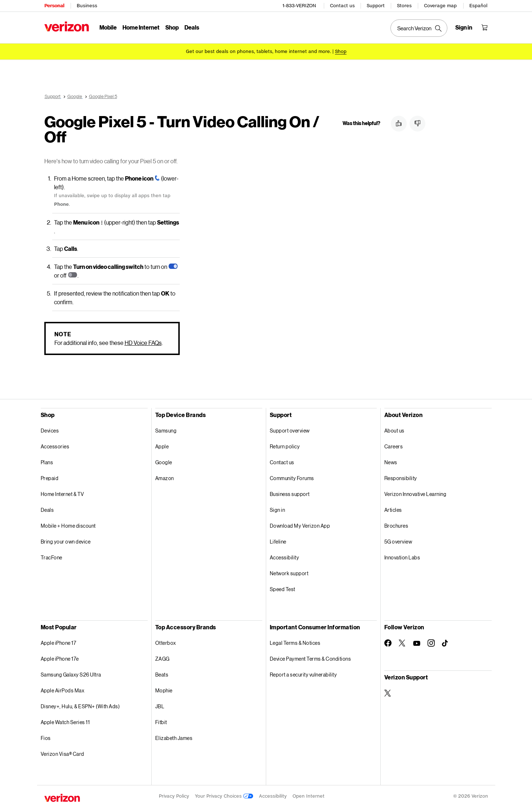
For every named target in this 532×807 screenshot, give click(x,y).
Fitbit (161, 722)
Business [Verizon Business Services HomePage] (87, 6)
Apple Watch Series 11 (65, 722)
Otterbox (166, 643)
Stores (404, 6)
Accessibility (285, 557)
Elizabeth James (174, 738)
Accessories (55, 446)
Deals (47, 510)
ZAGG (162, 659)
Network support (289, 573)
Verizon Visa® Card (62, 754)
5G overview (398, 542)
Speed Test (283, 589)
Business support (290, 494)
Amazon (165, 478)
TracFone (52, 557)
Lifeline (278, 542)
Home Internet (141, 27)
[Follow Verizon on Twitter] (402, 643)
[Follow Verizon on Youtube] (417, 643)
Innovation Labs (402, 557)
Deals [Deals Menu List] (192, 27)
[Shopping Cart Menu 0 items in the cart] (484, 27)
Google (164, 462)
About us (394, 431)
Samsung (166, 431)
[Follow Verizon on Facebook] (388, 643)
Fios (46, 738)
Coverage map (440, 6)
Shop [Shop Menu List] (172, 27)
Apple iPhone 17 (59, 643)
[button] (399, 124)
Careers (394, 446)
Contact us (342, 6)
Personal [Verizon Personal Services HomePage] (54, 6)
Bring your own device (66, 542)
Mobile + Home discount (68, 526)
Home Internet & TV (62, 494)
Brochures (396, 526)
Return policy (285, 446)
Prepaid (50, 478)
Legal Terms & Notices (295, 643)
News (391, 462)
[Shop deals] (341, 51)
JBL (160, 706)
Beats (162, 675)
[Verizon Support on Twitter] (388, 693)
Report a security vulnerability (303, 675)
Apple (162, 446)
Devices (50, 431)
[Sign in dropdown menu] (464, 27)
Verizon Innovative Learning (415, 494)
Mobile (108, 27)
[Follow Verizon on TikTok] (446, 643)
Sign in (278, 510)
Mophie (164, 690)
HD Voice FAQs (143, 343)
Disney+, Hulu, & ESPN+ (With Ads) (80, 706)
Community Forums (292, 478)
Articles (393, 510)
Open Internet (309, 796)
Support (376, 6)
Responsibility (401, 478)
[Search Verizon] (419, 28)
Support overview (290, 431)
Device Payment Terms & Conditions (310, 659)
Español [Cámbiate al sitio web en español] (478, 6)
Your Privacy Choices (224, 796)
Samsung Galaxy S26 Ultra (71, 675)
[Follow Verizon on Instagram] (431, 643)
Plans (47, 462)
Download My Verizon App (300, 526)
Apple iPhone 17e (60, 659)
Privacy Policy (174, 796)
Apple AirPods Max (63, 690)
